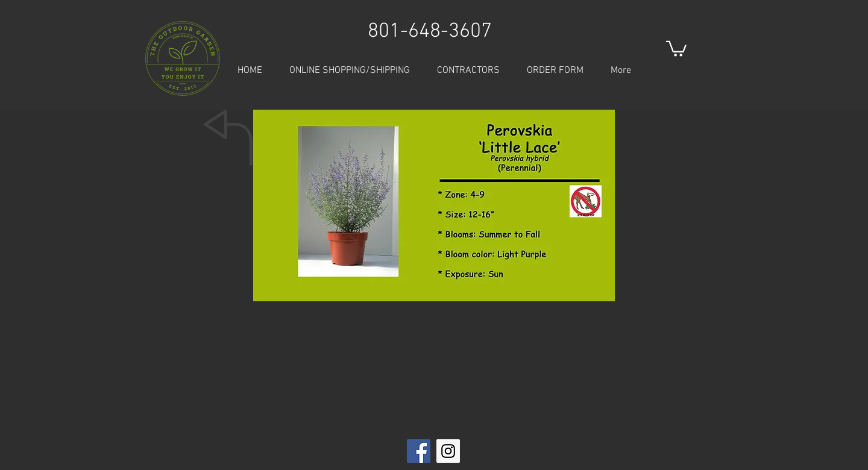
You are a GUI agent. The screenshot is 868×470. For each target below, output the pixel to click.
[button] (676, 48)
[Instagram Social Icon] (448, 451)
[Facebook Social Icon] (419, 451)
